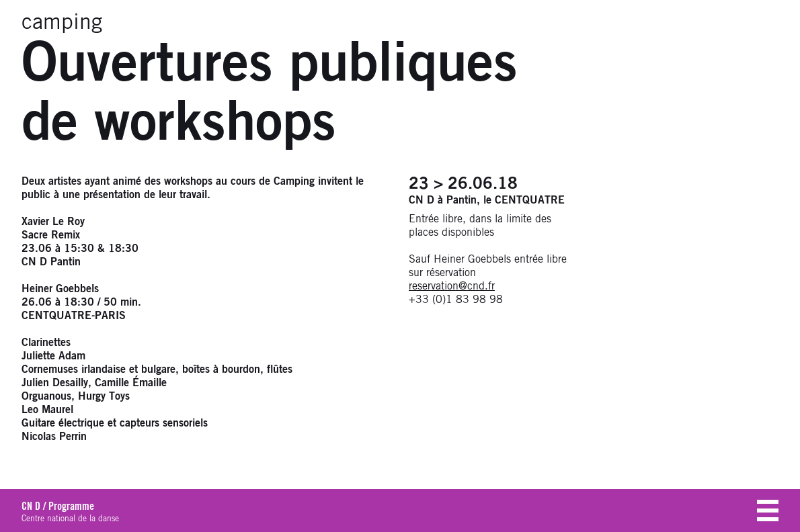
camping (62, 23)
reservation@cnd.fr (452, 286)
